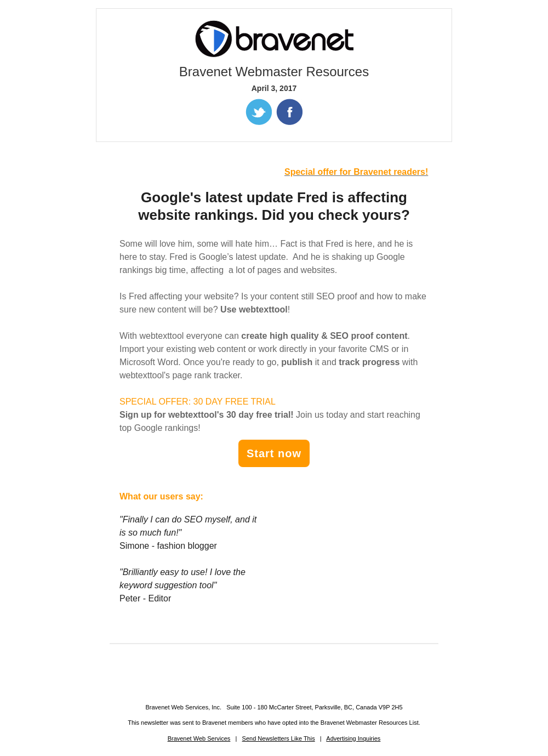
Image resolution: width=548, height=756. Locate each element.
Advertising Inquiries (353, 738)
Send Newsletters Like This (279, 738)
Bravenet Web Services (199, 738)
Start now (274, 453)
